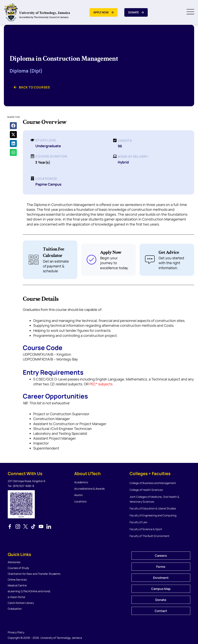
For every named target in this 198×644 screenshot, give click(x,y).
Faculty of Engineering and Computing (153, 515)
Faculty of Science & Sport (146, 529)
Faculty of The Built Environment (149, 536)
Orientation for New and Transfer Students (34, 574)
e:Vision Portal (16, 597)
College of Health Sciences (146, 490)
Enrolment (161, 578)
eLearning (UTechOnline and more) (29, 591)
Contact (161, 611)
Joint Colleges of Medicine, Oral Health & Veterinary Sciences (154, 499)
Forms (161, 567)
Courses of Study (18, 568)
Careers (161, 556)
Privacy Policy (16, 632)
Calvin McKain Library (21, 603)
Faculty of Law (138, 522)
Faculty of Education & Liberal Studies (153, 508)
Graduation (15, 609)
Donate (161, 600)
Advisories (14, 562)
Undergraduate (48, 146)
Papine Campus (48, 184)
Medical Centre (17, 585)
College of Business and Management (153, 483)
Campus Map (161, 589)
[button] (13, 126)
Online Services (17, 580)
